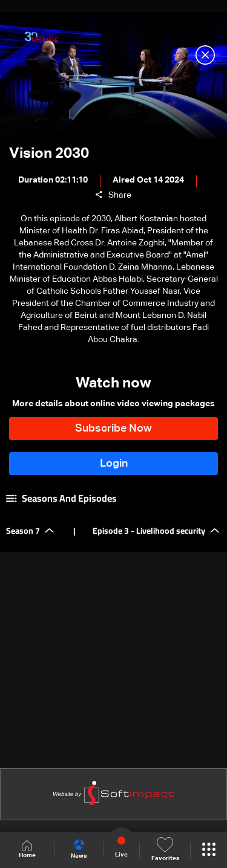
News (79, 849)
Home (27, 850)
